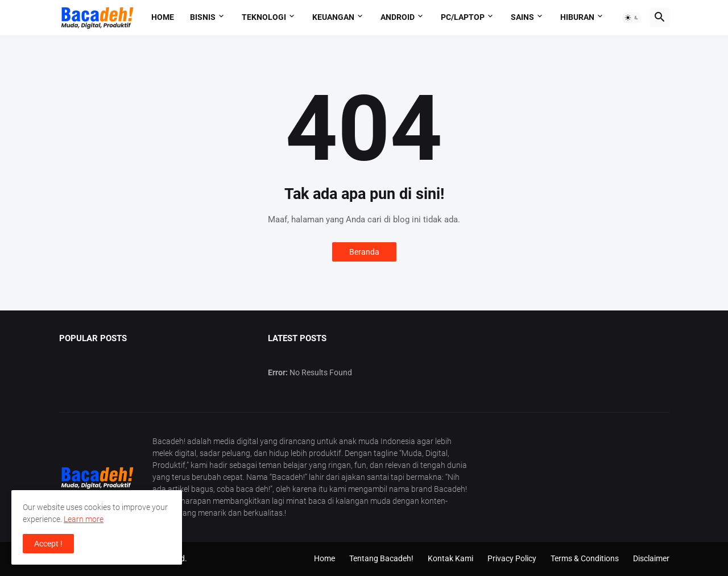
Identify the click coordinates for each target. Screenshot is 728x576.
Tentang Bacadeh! (381, 558)
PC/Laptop (463, 17)
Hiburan (577, 17)
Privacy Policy (512, 558)
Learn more (84, 519)
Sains (522, 17)
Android (398, 17)
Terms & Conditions (585, 558)
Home (163, 17)
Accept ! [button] (48, 544)
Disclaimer (651, 558)
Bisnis (203, 17)
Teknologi (264, 17)
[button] (632, 18)
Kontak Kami (450, 558)
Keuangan (333, 17)
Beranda (364, 252)
